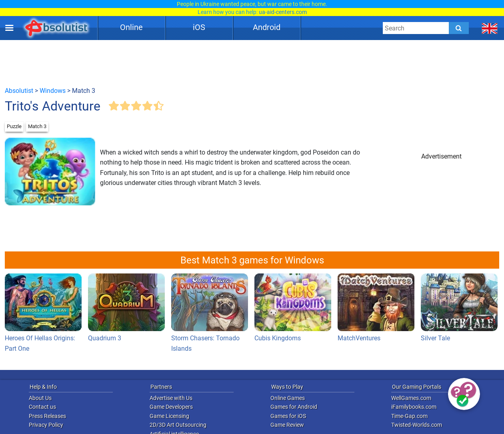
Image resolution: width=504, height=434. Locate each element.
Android (267, 27)
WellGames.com (411, 398)
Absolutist (19, 91)
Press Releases (47, 416)
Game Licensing (169, 416)
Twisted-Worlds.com (417, 425)
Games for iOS (288, 416)
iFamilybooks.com (414, 407)
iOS (199, 27)
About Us (40, 398)
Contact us (42, 407)
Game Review (287, 425)
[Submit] (459, 28)
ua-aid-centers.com (283, 12)
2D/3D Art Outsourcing (178, 425)
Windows (53, 91)
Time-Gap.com (409, 416)
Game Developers (171, 407)
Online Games (288, 398)
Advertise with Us (171, 398)
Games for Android (294, 407)
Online (131, 27)
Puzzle (14, 126)
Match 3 (37, 126)
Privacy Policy (46, 425)
